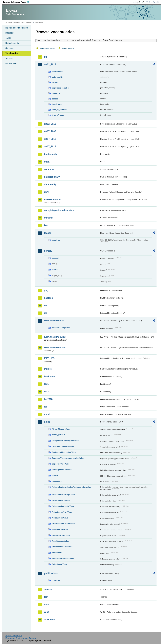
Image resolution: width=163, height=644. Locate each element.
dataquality (50, 184)
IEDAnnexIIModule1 (55, 321)
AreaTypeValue (58, 435)
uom (46, 604)
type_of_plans (58, 115)
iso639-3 (56, 476)
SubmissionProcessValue (63, 558)
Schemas (10, 48)
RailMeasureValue (60, 529)
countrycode (57, 72)
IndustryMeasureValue (62, 470)
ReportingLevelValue (61, 535)
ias (46, 306)
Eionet (17, 22)
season (55, 99)
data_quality (57, 77)
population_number (60, 88)
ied (46, 313)
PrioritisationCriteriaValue (63, 524)
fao (46, 225)
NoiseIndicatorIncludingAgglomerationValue (71, 487)
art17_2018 (50, 146)
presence (56, 93)
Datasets (9, 33)
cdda (47, 162)
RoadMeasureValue (60, 541)
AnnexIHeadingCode (61, 328)
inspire (48, 369)
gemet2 (48, 251)
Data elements (12, 43)
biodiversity (50, 154)
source (55, 270)
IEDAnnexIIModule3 (55, 337)
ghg (46, 290)
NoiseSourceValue (60, 518)
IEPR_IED (49, 358)
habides (48, 298)
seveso (48, 589)
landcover (49, 376)
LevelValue (57, 481)
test (46, 597)
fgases (48, 233)
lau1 (46, 384)
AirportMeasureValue (61, 429)
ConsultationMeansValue (63, 446)
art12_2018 (50, 124)
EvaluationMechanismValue (64, 452)
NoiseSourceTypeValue (62, 512)
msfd (47, 414)
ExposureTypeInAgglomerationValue (68, 458)
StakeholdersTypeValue (62, 547)
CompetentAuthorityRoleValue (65, 441)
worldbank (50, 620)
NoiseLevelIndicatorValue (63, 506)
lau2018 (48, 399)
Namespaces (11, 63)
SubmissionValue (60, 564)
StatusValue (57, 553)
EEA (17, 2)
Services (9, 58)
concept (55, 258)
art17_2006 (50, 131)
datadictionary (52, 177)
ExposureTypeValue (61, 464)
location (55, 82)
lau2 (46, 392)
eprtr (47, 192)
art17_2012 (50, 139)
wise (47, 612)
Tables (8, 38)
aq (45, 57)
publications (51, 573)
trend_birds (57, 104)
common (49, 169)
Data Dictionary (27, 22)
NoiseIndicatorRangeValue (64, 495)
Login (135, 2)
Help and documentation (17, 28)
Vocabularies (12, 53)
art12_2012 (50, 64)
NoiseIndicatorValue (61, 500)
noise (47, 422)
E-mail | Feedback (14, 636)
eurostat (49, 218)
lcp (46, 407)
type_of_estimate (59, 110)
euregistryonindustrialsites (59, 210)
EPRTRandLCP (52, 200)
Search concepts (68, 49)
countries (56, 240)
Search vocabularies (47, 49)
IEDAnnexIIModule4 (55, 348)
